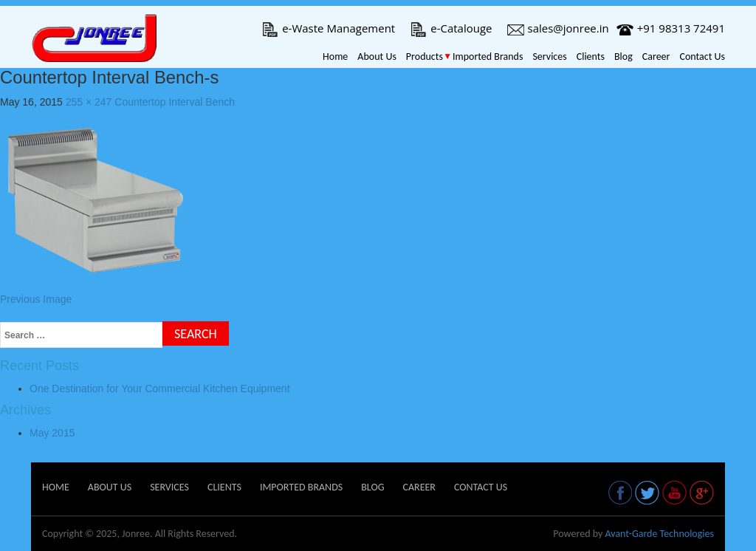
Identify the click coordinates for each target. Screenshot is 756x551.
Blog (623, 57)
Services (549, 57)
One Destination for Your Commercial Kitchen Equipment (160, 389)
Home (335, 57)
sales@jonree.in (558, 28)
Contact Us (702, 57)
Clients (591, 57)
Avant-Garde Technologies (659, 534)
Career (656, 57)
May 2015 (52, 433)
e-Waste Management (328, 28)
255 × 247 (89, 102)
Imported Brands (488, 57)
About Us (377, 57)
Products (425, 57)
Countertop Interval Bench (175, 102)
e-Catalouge (451, 28)
